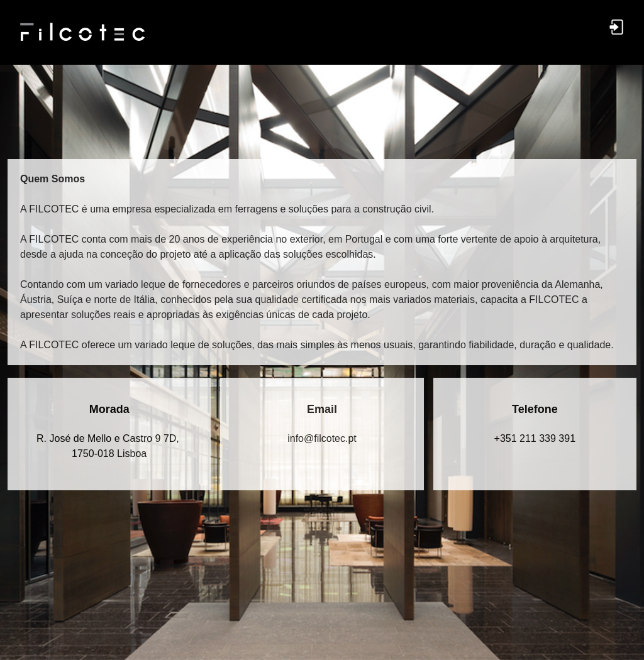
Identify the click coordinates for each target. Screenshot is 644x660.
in (322, 438)
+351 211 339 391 (535, 438)
